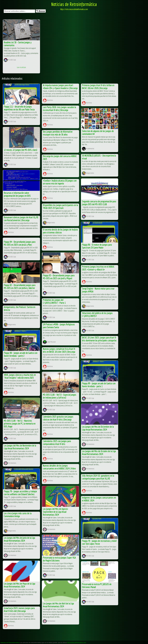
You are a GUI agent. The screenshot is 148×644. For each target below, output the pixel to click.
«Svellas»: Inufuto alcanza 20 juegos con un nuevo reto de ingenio (60, 182)
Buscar (41, 11)
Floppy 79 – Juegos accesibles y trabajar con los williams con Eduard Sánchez (20, 493)
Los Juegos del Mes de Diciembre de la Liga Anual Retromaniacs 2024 (98, 428)
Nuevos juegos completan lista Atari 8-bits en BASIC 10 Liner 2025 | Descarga (59, 350)
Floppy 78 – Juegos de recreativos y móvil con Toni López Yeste (99, 542)
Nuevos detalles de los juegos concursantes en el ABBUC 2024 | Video (59, 467)
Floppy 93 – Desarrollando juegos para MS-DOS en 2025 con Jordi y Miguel (59, 277)
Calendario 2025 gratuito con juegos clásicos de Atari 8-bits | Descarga (58, 418)
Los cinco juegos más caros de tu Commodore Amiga (18, 515)
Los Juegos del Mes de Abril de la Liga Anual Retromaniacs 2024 (58, 605)
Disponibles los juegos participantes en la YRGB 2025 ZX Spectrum (60, 206)
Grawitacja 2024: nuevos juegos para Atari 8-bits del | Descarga (19, 609)
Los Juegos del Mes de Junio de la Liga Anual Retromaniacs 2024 (19, 539)
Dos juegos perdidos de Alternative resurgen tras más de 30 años (58, 133)
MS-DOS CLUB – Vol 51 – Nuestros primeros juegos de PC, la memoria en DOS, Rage (20, 424)
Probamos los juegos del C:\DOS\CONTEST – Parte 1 (54, 301)
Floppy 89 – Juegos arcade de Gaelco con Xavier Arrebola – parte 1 (99, 385)
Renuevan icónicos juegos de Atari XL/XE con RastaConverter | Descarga (21, 219)
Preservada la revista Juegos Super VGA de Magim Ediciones (59, 559)
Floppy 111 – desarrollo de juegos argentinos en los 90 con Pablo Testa (19, 108)
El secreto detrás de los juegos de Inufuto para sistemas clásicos (60, 231)
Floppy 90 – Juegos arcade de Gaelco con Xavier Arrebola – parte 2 (21, 354)
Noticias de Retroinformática (74, 4)
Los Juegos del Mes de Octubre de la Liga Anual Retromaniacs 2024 (99, 453)
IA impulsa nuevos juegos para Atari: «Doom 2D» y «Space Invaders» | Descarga (60, 87)
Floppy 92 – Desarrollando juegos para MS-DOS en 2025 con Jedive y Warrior (20, 286)
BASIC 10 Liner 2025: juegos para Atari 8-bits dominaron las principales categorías (99, 339)
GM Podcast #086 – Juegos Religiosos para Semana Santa (59, 326)
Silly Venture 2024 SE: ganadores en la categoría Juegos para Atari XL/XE (98, 477)
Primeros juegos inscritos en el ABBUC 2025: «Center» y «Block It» (98, 268)
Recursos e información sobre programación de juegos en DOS (17, 194)
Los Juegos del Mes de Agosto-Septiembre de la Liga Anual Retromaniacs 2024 (56, 512)
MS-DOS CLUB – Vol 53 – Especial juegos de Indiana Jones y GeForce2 (60, 396)
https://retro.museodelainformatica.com (74, 9)
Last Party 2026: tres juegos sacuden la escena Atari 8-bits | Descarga (59, 109)
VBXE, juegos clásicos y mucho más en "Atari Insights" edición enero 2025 (20, 376)
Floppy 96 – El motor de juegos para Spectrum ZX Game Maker (97, 246)
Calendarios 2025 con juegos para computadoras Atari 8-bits (57, 442)
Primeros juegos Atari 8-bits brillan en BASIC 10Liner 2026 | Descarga (98, 87)
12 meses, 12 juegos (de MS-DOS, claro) (20, 150)
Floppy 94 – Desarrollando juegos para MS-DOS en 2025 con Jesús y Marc (20, 243)
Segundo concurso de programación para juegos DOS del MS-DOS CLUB (99, 203)
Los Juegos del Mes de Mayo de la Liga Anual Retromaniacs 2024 (19, 585)
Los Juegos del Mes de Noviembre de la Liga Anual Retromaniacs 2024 (20, 447)
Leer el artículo (21, 67)
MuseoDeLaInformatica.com (77, 643)
